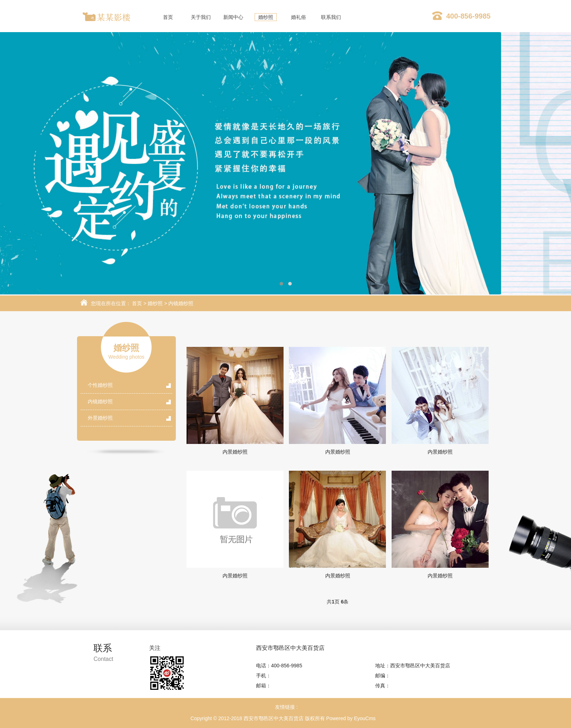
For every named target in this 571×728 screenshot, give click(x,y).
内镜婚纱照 (181, 303)
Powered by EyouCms (350, 718)
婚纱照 (155, 303)
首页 (137, 303)
